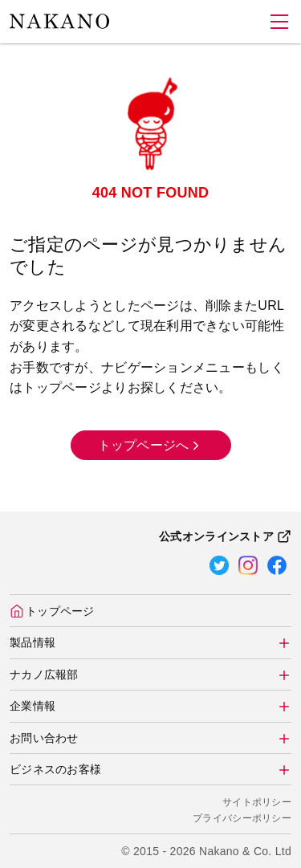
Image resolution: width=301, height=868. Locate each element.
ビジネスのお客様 (55, 769)
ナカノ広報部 (44, 674)
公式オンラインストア (225, 536)
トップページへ (151, 444)
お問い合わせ (44, 738)
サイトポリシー (257, 802)
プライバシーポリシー (242, 818)
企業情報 (33, 706)
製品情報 (33, 642)
